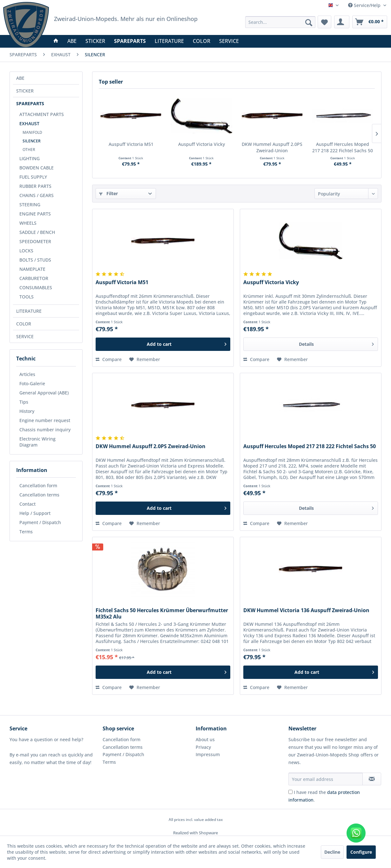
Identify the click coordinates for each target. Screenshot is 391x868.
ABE (20, 78)
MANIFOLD (32, 132)
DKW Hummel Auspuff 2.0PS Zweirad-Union (272, 147)
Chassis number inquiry (45, 430)
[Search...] (280, 22)
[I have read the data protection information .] (290, 792)
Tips (24, 402)
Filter (108, 193)
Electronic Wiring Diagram (37, 442)
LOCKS (26, 251)
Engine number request (45, 420)
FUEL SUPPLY (33, 177)
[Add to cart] (163, 344)
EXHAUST (29, 123)
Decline (332, 852)
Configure (361, 852)
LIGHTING (30, 158)
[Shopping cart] (370, 22)
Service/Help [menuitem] (365, 5)
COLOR (24, 324)
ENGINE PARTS (35, 214)
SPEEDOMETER (35, 241)
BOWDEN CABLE (37, 168)
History (27, 411)
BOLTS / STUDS (35, 260)
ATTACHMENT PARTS (42, 114)
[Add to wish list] (145, 359)
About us (205, 739)
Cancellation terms (39, 495)
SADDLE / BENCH (37, 232)
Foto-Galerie (32, 383)
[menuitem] (280, 22)
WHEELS (28, 223)
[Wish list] (324, 22)
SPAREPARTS (30, 103)
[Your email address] (326, 779)
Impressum (208, 754)
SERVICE (25, 336)
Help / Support (35, 513)
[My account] (342, 22)
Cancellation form (38, 485)
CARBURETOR (34, 278)
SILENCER (32, 141)
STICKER (25, 91)
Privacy (203, 747)
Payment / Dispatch (40, 522)
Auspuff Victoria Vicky (202, 144)
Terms (26, 532)
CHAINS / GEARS (37, 195)
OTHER (29, 150)
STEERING (30, 205)
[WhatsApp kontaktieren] (356, 833)
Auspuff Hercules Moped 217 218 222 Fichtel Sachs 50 (343, 147)
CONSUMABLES (36, 287)
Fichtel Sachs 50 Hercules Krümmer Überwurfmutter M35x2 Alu (162, 613)
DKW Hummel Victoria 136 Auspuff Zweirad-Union (306, 610)
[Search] (309, 23)
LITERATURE (29, 311)
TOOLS (27, 297)
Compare (109, 359)
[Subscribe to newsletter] (372, 779)
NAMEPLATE (32, 269)
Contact (27, 504)
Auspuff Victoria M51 (131, 144)
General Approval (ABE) (44, 393)
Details (336, 343)
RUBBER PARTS (35, 186)
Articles (27, 374)
